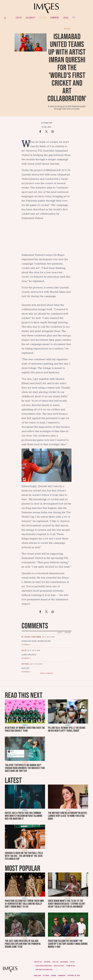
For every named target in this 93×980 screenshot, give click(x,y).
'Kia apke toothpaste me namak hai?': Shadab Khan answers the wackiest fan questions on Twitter (25, 768)
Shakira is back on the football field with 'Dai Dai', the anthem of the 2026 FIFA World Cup (24, 856)
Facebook (47, 962)
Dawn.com (37, 976)
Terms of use (71, 966)
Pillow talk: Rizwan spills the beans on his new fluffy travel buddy (67, 729)
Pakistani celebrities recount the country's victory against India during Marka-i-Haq (68, 944)
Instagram (64, 962)
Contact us (38, 962)
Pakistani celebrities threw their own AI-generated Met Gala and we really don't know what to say (24, 904)
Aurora (54, 976)
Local (66, 18)
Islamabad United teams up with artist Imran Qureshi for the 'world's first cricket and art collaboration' (67, 68)
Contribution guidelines (44, 970)
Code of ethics (59, 966)
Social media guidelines (44, 966)
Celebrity (31, 18)
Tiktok (72, 962)
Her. (74, 18)
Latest (19, 18)
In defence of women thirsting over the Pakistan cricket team (25, 729)
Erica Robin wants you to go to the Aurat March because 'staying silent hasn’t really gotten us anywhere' (67, 904)
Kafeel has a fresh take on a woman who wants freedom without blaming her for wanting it (24, 816)
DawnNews (62, 976)
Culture (43, 18)
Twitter (55, 962)
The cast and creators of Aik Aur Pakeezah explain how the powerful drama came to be (23, 944)
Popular (68, 633)
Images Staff (48, 123)
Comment (55, 18)
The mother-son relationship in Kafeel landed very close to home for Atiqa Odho (68, 816)
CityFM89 (46, 976)
